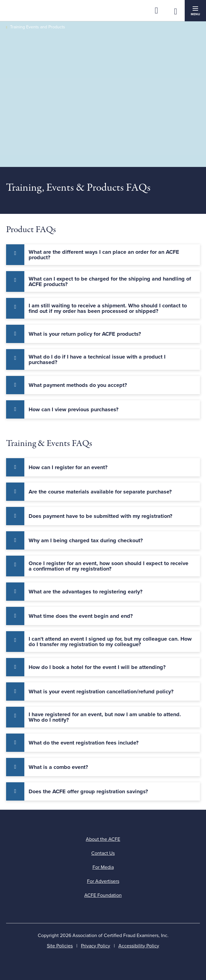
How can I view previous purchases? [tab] (73, 409)
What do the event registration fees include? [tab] (84, 743)
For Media (103, 867)
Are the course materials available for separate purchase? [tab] (100, 492)
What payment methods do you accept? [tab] (78, 385)
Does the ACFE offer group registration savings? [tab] (88, 791)
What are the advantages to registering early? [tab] (86, 592)
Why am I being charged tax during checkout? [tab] (86, 540)
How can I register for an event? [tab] (68, 467)
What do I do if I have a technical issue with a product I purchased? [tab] (97, 359)
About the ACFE (103, 839)
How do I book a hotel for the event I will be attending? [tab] (97, 667)
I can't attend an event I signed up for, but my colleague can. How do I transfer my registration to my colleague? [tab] (110, 642)
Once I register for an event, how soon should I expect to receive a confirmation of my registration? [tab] (108, 566)
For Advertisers (103, 881)
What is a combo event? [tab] (58, 767)
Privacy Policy (96, 946)
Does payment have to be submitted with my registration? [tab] (100, 516)
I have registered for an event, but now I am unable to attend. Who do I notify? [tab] (105, 717)
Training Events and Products (38, 27)
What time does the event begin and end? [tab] (81, 616)
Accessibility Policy (139, 946)
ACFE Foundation (103, 895)
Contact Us (103, 853)
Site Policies (60, 946)
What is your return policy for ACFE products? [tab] (85, 334)
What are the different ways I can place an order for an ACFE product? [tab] (104, 255)
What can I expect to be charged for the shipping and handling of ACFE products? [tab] (110, 281)
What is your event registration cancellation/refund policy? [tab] (101, 692)
